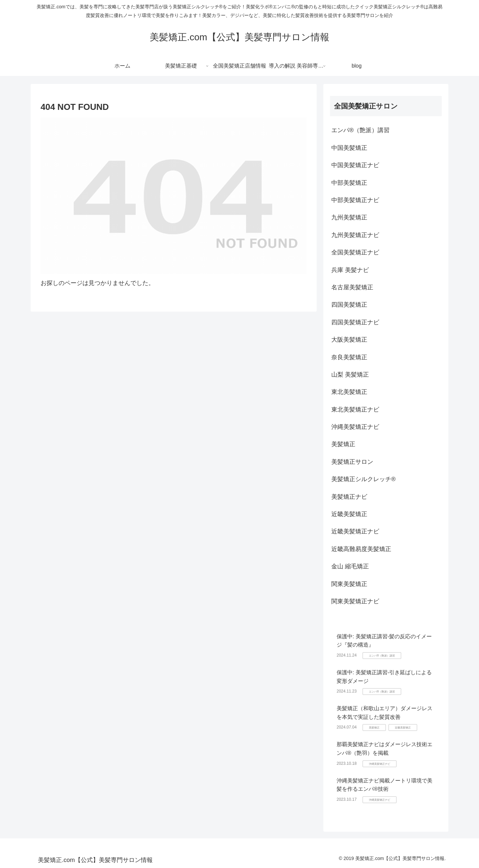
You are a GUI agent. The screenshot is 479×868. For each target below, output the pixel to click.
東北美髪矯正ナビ (355, 410)
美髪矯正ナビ (349, 497)
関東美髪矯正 (349, 584)
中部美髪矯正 (349, 183)
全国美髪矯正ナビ (355, 252)
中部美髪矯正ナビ (355, 200)
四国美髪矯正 (349, 305)
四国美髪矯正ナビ (355, 322)
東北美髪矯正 (349, 392)
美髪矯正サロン (352, 462)
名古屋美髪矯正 (352, 287)
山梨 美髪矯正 (350, 375)
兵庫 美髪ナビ (350, 270)
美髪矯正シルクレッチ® (363, 479)
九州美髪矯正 (349, 217)
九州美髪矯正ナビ (355, 235)
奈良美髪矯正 (349, 357)
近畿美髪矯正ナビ (355, 531)
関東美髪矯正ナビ (355, 601)
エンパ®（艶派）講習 (360, 130)
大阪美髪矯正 (349, 340)
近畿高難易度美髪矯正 (361, 549)
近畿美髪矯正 (349, 514)
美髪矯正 (343, 444)
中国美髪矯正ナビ (355, 165)
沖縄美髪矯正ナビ (355, 427)
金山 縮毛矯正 (350, 566)
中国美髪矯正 (349, 148)
